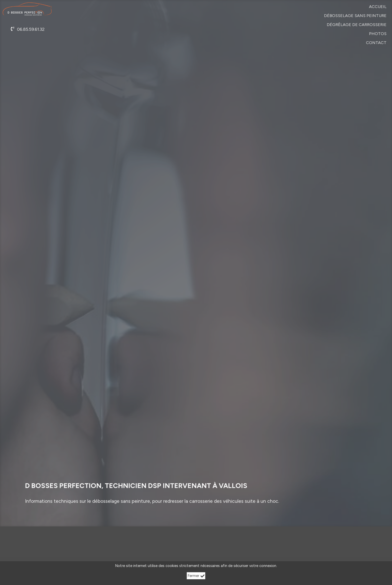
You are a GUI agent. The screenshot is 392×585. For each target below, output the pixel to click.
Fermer (196, 576)
